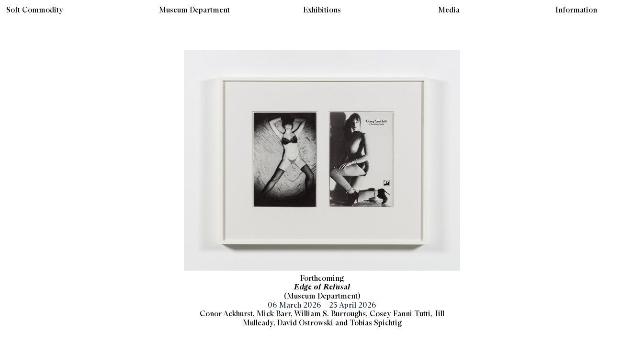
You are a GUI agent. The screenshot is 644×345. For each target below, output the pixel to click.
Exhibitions (322, 10)
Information (576, 10)
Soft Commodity (35, 10)
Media (449, 10)
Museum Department (194, 10)
